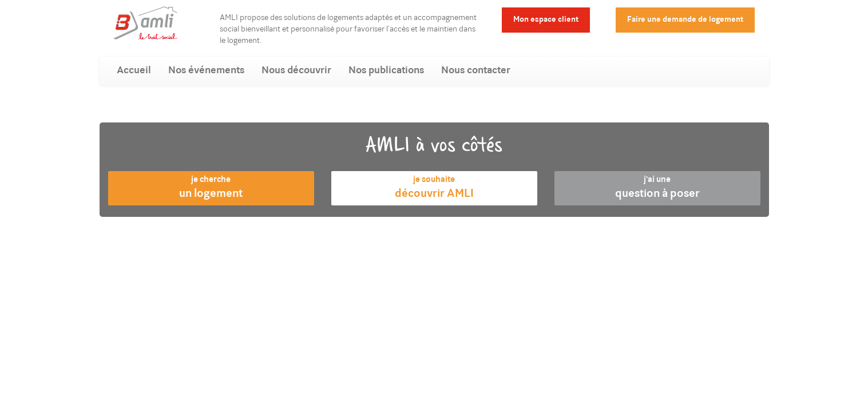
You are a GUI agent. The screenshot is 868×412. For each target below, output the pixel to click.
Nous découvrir (296, 71)
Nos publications (386, 71)
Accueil (134, 71)
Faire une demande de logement (685, 20)
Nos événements (206, 71)
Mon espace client (546, 20)
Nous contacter (476, 71)
